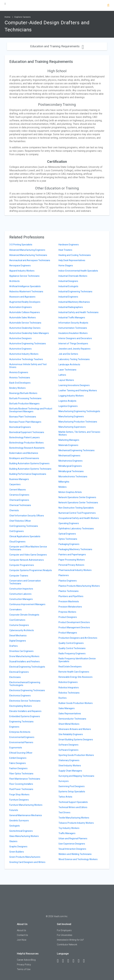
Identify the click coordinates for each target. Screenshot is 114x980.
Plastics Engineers (68, 581)
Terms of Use (24, 969)
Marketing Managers (69, 440)
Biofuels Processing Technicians (25, 398)
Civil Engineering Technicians (24, 526)
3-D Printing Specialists (21, 245)
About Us (22, 930)
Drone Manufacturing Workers (24, 656)
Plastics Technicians (69, 591)
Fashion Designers (18, 768)
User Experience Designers (72, 844)
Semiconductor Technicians (72, 719)
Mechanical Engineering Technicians (77, 450)
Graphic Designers (18, 847)
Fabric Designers (18, 763)
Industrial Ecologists (68, 286)
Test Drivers (64, 812)
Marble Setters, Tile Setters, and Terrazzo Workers (79, 433)
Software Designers (68, 745)
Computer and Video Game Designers (28, 555)
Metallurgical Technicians (71, 471)
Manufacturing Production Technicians (78, 422)
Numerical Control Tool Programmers (77, 513)
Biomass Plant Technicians (23, 417)
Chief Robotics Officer (20, 521)
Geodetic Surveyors (19, 821)
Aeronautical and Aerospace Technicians (30, 260)
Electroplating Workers (21, 706)
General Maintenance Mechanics (26, 815)
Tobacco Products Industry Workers (76, 823)
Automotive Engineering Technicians (28, 344)
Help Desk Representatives (72, 260)
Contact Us (22, 935)
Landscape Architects (69, 364)
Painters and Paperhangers (72, 555)
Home (8, 17)
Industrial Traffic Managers (72, 318)
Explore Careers (23, 17)
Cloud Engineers (17, 542)
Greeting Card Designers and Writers (27, 862)
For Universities (65, 935)
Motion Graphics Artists (70, 492)
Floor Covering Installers (21, 784)
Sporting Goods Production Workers (76, 755)
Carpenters (15, 484)
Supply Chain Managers (70, 771)
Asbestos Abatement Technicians (26, 292)
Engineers (14, 727)
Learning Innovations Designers (74, 385)
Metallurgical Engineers (70, 466)
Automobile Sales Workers (23, 318)
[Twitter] (70, 961)
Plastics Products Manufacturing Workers (79, 586)
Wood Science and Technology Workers (78, 859)
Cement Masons (18, 490)
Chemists (14, 510)
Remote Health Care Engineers (74, 672)
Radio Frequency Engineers (72, 653)
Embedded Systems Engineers (25, 716)
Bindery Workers (17, 388)
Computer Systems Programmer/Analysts (31, 570)
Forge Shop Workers (19, 795)
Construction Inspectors (21, 589)
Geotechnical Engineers (21, 831)
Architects (14, 281)
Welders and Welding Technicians (75, 854)
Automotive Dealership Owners (25, 328)
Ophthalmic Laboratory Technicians (76, 529)
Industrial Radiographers (71, 307)
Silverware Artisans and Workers (75, 729)
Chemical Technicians (20, 505)
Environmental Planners (21, 742)
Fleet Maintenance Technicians (25, 779)
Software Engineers (68, 750)
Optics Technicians (68, 539)
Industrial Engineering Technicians (75, 292)
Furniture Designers (19, 800)
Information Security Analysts (73, 323)
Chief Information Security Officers (27, 516)
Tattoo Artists (65, 797)
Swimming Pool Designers (72, 786)
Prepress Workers (67, 612)
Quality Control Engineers (71, 643)
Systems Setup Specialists (72, 792)
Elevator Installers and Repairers (25, 711)
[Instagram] (75, 961)
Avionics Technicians (20, 378)
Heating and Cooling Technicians (75, 255)
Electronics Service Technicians (25, 701)
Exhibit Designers (18, 758)
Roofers (63, 698)
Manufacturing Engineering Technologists (79, 411)
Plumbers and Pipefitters (71, 596)
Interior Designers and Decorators (75, 338)
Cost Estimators (17, 620)
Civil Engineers (17, 531)
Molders (63, 487)
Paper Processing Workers (72, 560)
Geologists (15, 826)
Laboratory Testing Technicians (74, 359)
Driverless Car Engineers (21, 651)
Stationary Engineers (69, 760)
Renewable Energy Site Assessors (75, 677)
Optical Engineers (67, 534)
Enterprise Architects (20, 732)
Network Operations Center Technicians (78, 503)
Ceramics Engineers (19, 495)
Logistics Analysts (67, 401)
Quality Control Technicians (72, 648)
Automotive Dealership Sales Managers (29, 333)
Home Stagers (66, 266)
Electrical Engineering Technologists (27, 667)
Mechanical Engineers (69, 456)
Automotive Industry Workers (24, 354)
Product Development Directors (74, 622)
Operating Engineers (69, 523)
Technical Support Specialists (73, 802)
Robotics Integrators (69, 688)
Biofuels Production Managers (24, 404)
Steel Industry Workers (70, 766)
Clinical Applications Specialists (25, 536)
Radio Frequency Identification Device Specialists (77, 660)
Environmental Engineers (22, 737)
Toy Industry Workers (69, 828)
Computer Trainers (19, 576)
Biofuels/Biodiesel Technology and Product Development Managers (31, 410)
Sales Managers (67, 708)
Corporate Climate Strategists (24, 615)
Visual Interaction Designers (72, 849)
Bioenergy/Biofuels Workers (23, 393)
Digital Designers (18, 641)
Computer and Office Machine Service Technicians (28, 548)
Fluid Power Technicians (21, 789)
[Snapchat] (85, 961)
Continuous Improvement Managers (27, 604)
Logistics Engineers (68, 406)
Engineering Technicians (21, 722)
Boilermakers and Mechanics (24, 453)
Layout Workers (66, 380)
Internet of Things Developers (73, 344)
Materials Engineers (68, 445)
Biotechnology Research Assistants (27, 448)
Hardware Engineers (69, 245)
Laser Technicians (67, 370)
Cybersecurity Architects (22, 630)
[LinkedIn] (64, 961)
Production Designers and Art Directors (78, 638)
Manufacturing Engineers (71, 416)
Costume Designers (19, 625)
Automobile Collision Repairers (25, 312)
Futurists (14, 810)
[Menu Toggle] (5, 4)
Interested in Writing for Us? (70, 940)
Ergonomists (16, 748)
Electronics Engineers (20, 696)
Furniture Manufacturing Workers (26, 805)
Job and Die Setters (68, 354)
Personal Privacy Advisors (71, 565)
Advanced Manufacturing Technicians (28, 255)
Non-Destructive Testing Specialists (76, 508)
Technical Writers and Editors (73, 807)
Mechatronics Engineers (71, 461)
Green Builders (17, 852)
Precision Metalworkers (70, 607)
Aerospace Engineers (20, 266)
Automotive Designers (20, 338)
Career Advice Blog (26, 960)
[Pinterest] (80, 961)
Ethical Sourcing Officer (21, 753)
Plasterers (64, 575)
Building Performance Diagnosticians (28, 474)
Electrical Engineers (19, 672)
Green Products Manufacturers (25, 857)
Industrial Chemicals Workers (73, 276)
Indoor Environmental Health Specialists (78, 271)
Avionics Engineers (19, 372)
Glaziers (13, 841)
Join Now (22, 940)
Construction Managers (21, 599)
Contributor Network (67, 945)
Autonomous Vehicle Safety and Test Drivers (28, 366)
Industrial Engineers (68, 297)
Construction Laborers (20, 594)
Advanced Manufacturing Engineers (27, 250)
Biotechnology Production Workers (26, 443)
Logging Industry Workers (71, 396)
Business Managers (19, 479)
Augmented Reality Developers (25, 302)
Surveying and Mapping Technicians (76, 776)
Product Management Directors (74, 627)
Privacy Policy (24, 965)
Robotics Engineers (68, 682)
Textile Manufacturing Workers (74, 818)
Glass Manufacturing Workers (24, 836)
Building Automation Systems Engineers (29, 463)
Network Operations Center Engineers (77, 497)
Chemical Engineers (19, 500)
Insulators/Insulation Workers (73, 333)
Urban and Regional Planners (73, 838)
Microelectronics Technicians (73, 477)
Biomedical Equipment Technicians (27, 432)
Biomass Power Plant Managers (25, 422)
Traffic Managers (67, 833)
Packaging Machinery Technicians (75, 549)
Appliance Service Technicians (24, 276)
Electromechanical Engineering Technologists (25, 684)
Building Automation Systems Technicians (30, 469)
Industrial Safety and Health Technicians (79, 312)
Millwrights (64, 482)
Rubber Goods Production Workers (76, 703)
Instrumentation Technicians (73, 328)
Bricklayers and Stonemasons (24, 458)
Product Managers (68, 633)
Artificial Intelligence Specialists (25, 286)
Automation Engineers (21, 307)
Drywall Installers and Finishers (25, 662)
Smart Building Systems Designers (76, 740)
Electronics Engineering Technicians (27, 690)
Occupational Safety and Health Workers (79, 518)
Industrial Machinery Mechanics (74, 302)
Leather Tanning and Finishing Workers (78, 390)
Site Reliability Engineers (71, 734)
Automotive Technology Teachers (26, 359)
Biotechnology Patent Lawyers (25, 437)
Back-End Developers (20, 383)
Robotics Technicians (69, 693)
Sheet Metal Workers (69, 724)
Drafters (14, 646)
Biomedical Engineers (20, 427)
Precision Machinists (69, 601)
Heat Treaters (65, 250)
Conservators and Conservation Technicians (25, 582)
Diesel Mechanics (18, 636)
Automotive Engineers (20, 349)
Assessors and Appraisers (22, 297)
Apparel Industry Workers (22, 271)
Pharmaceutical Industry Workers (75, 570)
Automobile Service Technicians (25, 323)
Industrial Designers (68, 281)
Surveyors (64, 781)
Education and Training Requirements (57, 46)
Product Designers (68, 617)
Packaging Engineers (69, 544)
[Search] (108, 6)
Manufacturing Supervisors (72, 427)
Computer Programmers (22, 565)
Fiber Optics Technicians (21, 774)
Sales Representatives (70, 714)
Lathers (62, 375)
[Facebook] (59, 961)
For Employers (64, 930)
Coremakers (15, 610)
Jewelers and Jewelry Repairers (74, 349)
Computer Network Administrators (27, 560)
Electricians (15, 677)
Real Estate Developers (70, 667)
